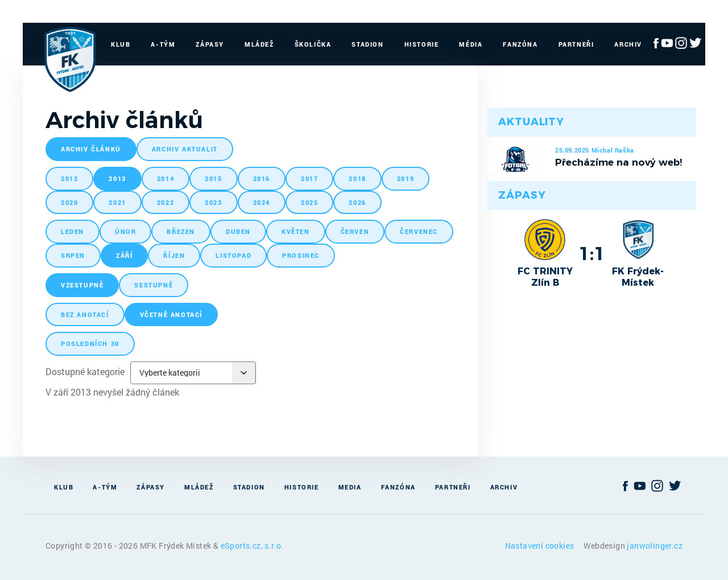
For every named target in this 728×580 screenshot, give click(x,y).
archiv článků (91, 149)
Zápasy (210, 44)
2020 (69, 202)
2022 (166, 202)
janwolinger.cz (655, 546)
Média (471, 44)
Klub (121, 44)
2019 (406, 178)
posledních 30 (90, 344)
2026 (357, 202)
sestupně (154, 285)
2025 (309, 202)
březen (181, 231)
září (124, 255)
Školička (313, 44)
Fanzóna (520, 44)
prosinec (301, 255)
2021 (117, 202)
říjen (174, 255)
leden (73, 231)
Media (350, 487)
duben (238, 231)
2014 (166, 178)
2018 (357, 178)
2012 (69, 178)
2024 (262, 202)
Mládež (259, 44)
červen (355, 231)
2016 (262, 178)
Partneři (576, 44)
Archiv (628, 44)
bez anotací (85, 314)
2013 (117, 178)
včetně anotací (171, 314)
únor (125, 231)
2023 (213, 202)
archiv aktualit (185, 149)
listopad (233, 255)
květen (296, 231)
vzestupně (82, 285)
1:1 (592, 253)
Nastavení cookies (541, 546)
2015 (213, 178)
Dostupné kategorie (85, 371)
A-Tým (163, 44)
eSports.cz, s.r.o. (252, 546)
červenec (419, 231)
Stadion (367, 44)
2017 (309, 178)
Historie (422, 44)
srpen (73, 255)
